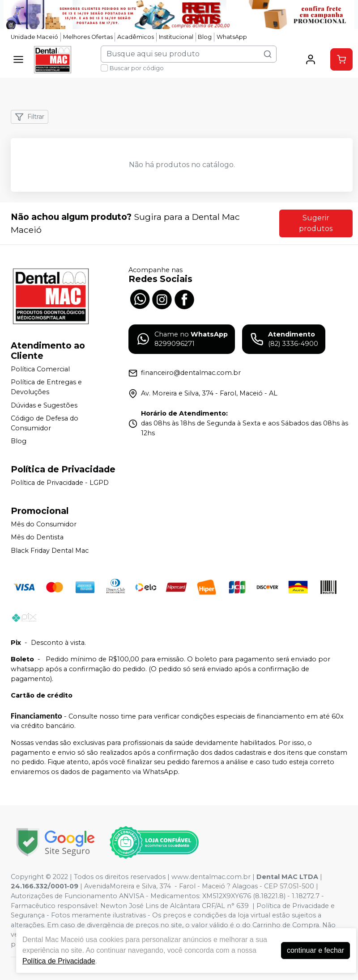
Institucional (176, 37)
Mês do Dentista (37, 537)
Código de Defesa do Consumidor (45, 423)
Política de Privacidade (59, 961)
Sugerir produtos (316, 223)
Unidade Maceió (34, 37)
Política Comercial (40, 369)
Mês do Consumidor (44, 524)
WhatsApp (232, 37)
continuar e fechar (315, 950)
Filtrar (30, 117)
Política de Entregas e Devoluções (46, 387)
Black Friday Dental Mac (50, 551)
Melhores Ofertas (88, 37)
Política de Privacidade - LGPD (60, 483)
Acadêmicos (136, 37)
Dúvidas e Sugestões (44, 405)
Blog (205, 37)
